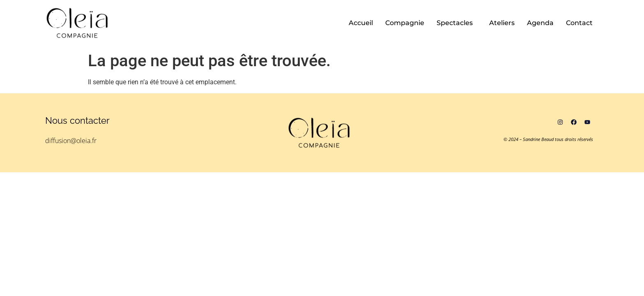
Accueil (361, 23)
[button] (457, 23)
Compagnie (405, 23)
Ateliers (502, 23)
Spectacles (455, 23)
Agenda (540, 23)
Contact (579, 23)
